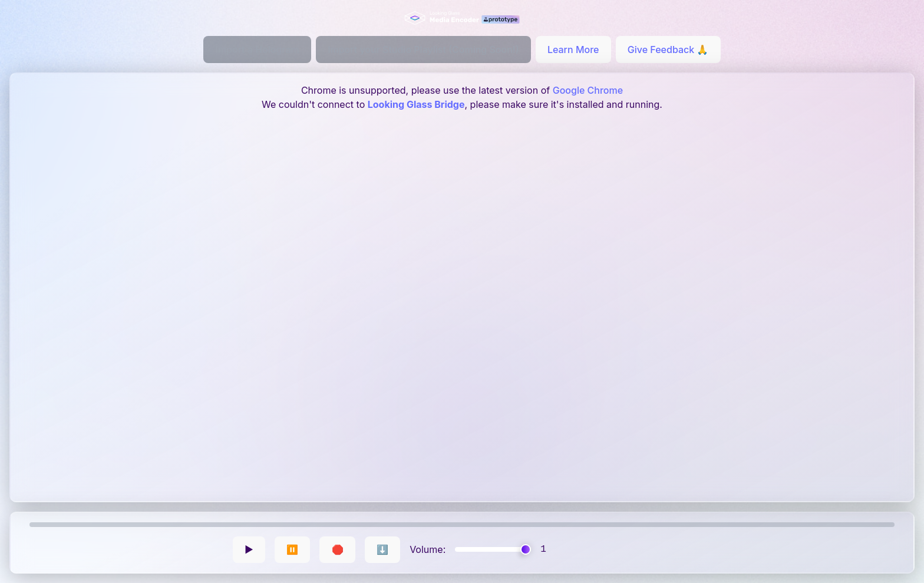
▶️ (249, 549)
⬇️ (382, 549)
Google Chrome (588, 90)
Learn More (573, 50)
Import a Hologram (258, 50)
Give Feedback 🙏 (668, 50)
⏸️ (292, 549)
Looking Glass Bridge (416, 104)
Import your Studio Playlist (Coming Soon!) (423, 50)
